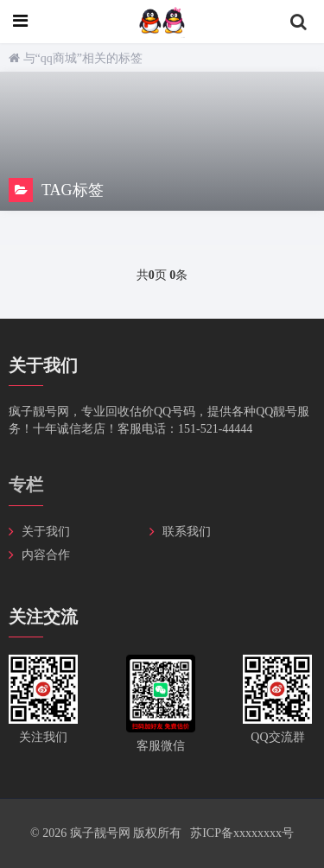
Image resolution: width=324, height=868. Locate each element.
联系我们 (187, 532)
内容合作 (46, 555)
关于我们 (46, 532)
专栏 (26, 485)
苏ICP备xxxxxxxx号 (242, 833)
